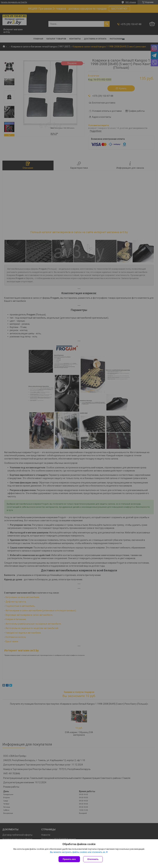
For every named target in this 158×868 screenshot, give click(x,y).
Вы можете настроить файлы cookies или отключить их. (78, 852)
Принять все (69, 859)
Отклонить (93, 859)
